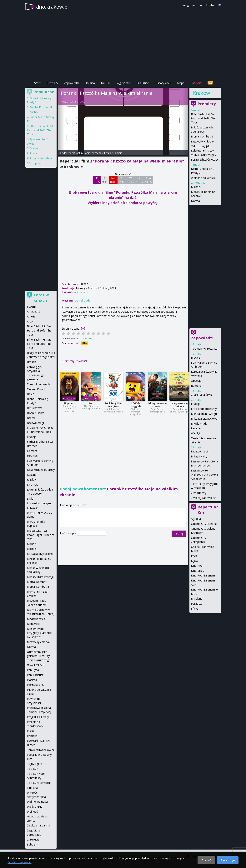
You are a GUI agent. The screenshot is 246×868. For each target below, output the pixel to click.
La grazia (33, 484)
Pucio (33, 153)
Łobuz (31, 844)
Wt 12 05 (131, 180)
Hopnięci (69, 403)
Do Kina (90, 83)
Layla (30, 499)
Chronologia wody (38, 384)
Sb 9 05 (105, 180)
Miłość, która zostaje (40, 577)
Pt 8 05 (97, 180)
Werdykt (196, 433)
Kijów (194, 561)
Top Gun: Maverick (39, 783)
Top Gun (33, 769)
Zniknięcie (33, 839)
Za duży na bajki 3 (38, 825)
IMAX (194, 556)
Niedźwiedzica (36, 619)
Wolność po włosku (203, 178)
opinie (119, 153)
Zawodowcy (199, 493)
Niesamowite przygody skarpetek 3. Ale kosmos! (205, 475)
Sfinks (195, 609)
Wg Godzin (124, 83)
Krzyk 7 (31, 479)
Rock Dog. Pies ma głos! (114, 405)
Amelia (31, 316)
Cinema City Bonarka (204, 524)
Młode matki (199, 424)
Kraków (201, 93)
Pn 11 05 (122, 180)
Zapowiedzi (71, 83)
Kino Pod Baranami (203, 575)
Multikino (197, 599)
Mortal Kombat (37, 582)
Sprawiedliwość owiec (205, 160)
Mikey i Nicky (199, 456)
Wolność (32, 812)
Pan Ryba (33, 670)
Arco (91, 403)
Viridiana (32, 788)
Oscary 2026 (163, 83)
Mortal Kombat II (202, 136)
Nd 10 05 (113, 180)
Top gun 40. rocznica (204, 349)
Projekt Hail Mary (41, 158)
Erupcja (196, 404)
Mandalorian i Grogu (204, 414)
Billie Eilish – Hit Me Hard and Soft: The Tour (41, 130)
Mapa (181, 83)
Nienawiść (33, 624)
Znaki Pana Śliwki (202, 395)
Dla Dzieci (143, 83)
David (31, 394)
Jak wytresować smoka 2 (158, 405)
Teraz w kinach (41, 298)
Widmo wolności (37, 802)
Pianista (32, 680)
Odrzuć (206, 860)
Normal (196, 201)
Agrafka (196, 519)
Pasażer (196, 428)
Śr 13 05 (140, 180)
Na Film (106, 83)
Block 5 (196, 358)
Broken (31, 362)
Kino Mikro (198, 571)
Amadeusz (34, 311)
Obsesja (196, 381)
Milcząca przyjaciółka (204, 419)
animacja (80, 292)
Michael (196, 187)
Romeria (196, 386)
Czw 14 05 (148, 180)
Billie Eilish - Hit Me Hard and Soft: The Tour (203, 118)
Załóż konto (206, 5)
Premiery (52, 83)
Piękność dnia (36, 685)
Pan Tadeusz (35, 675)
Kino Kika (197, 566)
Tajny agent (35, 764)
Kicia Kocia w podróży (41, 470)
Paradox (196, 604)
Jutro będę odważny (204, 409)
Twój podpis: (68, 533)
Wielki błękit (34, 807)
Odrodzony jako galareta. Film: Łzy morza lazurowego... (204, 150)
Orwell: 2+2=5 (35, 665)
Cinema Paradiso (38, 389)
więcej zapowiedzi (205, 498)
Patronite (197, 83)
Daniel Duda (79, 102)
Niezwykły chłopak (203, 141)
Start (37, 83)
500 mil (31, 307)
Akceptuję (228, 860)
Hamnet (32, 451)
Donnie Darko (36, 413)
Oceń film (87, 339)
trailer (109, 153)
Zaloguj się (188, 5)
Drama (34, 148)
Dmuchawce (35, 408)
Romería (32, 736)
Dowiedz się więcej (20, 862)
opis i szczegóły (94, 153)
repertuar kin (75, 153)
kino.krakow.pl (52, 7)
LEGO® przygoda (136, 405)
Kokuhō (32, 475)
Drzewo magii (200, 451)
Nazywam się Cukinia (180, 405)
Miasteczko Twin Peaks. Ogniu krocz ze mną (41, 535)
